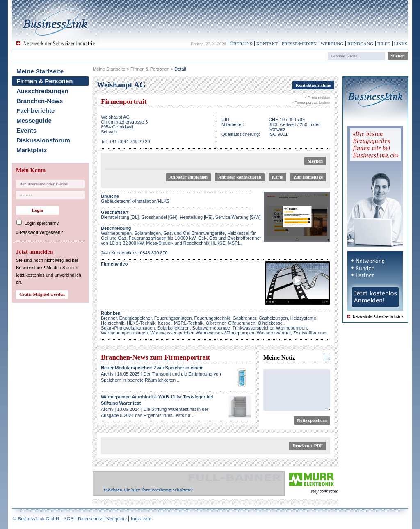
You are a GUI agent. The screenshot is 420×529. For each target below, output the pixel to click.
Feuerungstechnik (212, 318)
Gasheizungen (273, 318)
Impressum (142, 519)
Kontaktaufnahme (313, 85)
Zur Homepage (308, 177)
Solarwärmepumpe (211, 328)
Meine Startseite (40, 71)
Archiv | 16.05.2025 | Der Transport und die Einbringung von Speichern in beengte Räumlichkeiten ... (161, 374)
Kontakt (267, 44)
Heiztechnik (113, 323)
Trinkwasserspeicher (253, 328)
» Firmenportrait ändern (311, 103)
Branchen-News (40, 101)
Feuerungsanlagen (173, 318)
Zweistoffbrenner (310, 333)
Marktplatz (32, 150)
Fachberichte (35, 111)
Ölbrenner (216, 323)
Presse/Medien (299, 44)
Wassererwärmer (274, 333)
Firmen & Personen (45, 81)
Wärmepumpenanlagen (124, 333)
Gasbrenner (244, 318)
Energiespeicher (136, 318)
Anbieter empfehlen (188, 177)
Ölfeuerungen (242, 323)
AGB (68, 519)
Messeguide (34, 120)
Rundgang (360, 44)
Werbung (332, 44)
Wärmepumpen (291, 328)
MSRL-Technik (189, 323)
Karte (277, 177)
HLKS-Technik (141, 323)
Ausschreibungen (42, 91)
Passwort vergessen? (41, 232)
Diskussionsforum (43, 140)
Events (26, 130)
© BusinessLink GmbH (36, 519)
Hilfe (384, 44)
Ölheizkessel (271, 323)
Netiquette (116, 519)
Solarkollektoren (174, 328)
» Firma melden (317, 98)
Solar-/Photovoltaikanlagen (128, 328)
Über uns (241, 44)
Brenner (109, 318)
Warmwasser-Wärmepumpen (225, 333)
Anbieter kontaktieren (240, 177)
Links (401, 44)
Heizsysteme (303, 318)
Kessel (165, 323)
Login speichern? (42, 223)
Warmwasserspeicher (172, 333)
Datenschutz (90, 519)
